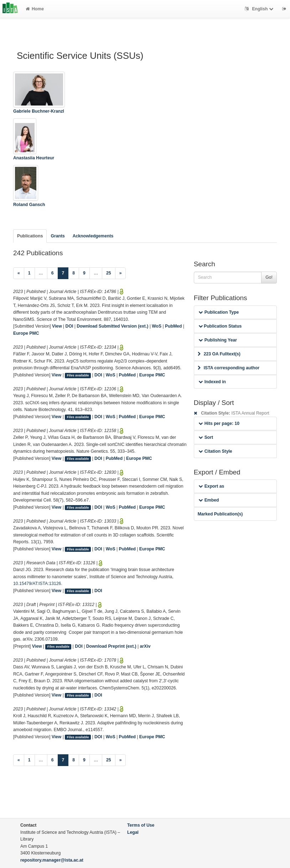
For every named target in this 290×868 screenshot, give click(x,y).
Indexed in (212, 382)
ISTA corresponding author (229, 368)
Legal (133, 832)
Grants (58, 236)
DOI (69, 326)
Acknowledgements (93, 236)
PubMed (173, 326)
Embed (209, 500)
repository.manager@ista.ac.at (52, 860)
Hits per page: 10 (219, 423)
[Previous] (19, 273)
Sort (206, 437)
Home (35, 9)
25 (109, 273)
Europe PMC (26, 333)
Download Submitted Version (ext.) (112, 326)
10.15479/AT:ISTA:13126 (37, 584)
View (57, 326)
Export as (211, 486)
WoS (157, 326)
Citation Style (215, 451)
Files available (78, 375)
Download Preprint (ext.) (111, 646)
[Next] (121, 273)
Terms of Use (141, 825)
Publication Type (219, 312)
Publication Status (220, 326)
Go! (269, 277)
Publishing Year (218, 340)
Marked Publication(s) (220, 514)
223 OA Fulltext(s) (219, 354)
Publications (30, 236)
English (260, 9)
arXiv (145, 646)
